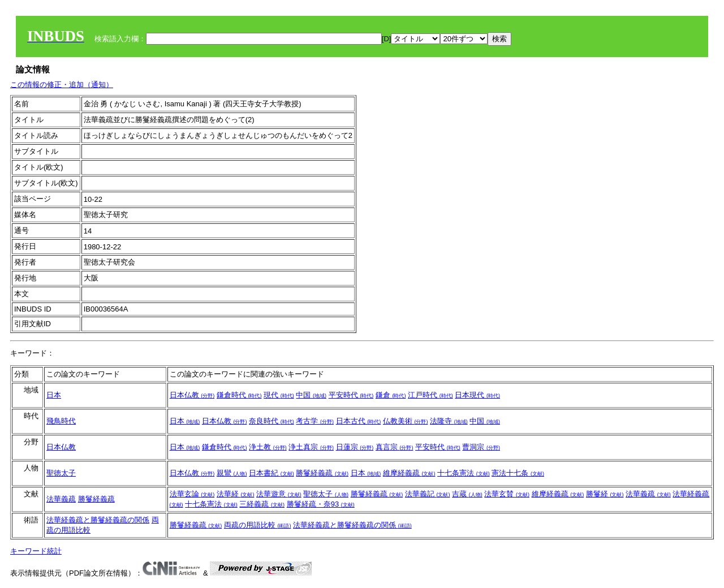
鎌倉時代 (239, 395)
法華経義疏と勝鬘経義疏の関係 (98, 520)
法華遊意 (279, 494)
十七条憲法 (464, 473)
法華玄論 (192, 494)
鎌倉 (391, 395)
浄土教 (268, 447)
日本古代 (359, 421)
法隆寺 (449, 421)
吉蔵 (467, 494)
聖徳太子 (61, 473)
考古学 (315, 421)
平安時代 (351, 395)
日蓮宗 (355, 447)
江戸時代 (430, 395)
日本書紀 (271, 473)
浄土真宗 (311, 447)
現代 (279, 395)
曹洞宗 (481, 447)
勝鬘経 (605, 494)
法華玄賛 (507, 494)
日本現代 (477, 395)
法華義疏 (61, 499)
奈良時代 (271, 421)
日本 (54, 395)
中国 (311, 395)
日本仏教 (192, 395)
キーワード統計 (36, 551)
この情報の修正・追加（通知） (62, 85)
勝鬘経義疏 (322, 473)
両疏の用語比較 (258, 525)
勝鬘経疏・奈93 (321, 504)
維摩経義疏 (409, 473)
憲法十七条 (518, 473)
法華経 (236, 494)
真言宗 (395, 447)
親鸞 (232, 473)
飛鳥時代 (61, 421)
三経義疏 (262, 504)
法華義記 (428, 494)
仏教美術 (406, 421)
